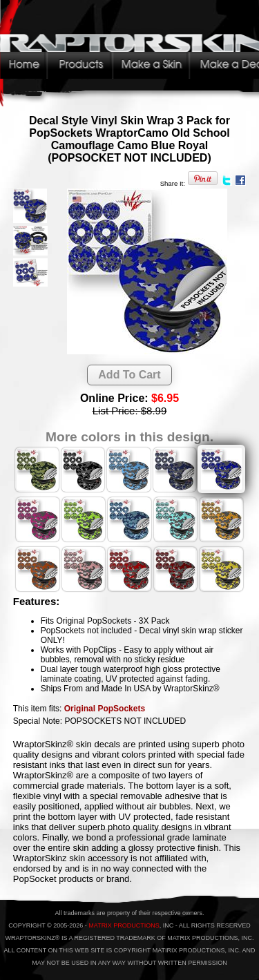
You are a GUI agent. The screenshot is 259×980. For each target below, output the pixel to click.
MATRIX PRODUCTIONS (124, 925)
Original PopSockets (105, 709)
